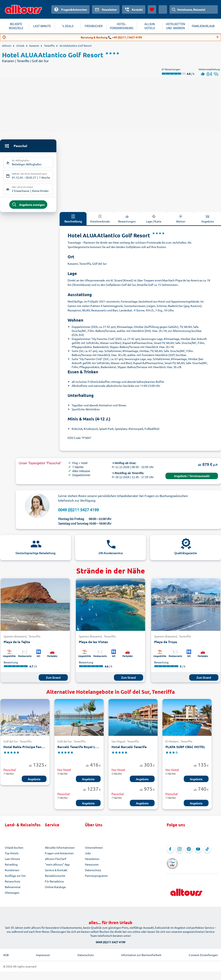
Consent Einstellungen (203, 952)
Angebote (34, 783)
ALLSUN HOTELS (150, 26)
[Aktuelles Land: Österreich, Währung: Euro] (163, 9)
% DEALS (68, 26)
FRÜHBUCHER (94, 26)
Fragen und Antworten (59, 857)
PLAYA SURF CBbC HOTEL (185, 750)
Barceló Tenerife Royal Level (80, 750)
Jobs (88, 857)
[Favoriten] (152, 9)
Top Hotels (12, 857)
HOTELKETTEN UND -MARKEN (176, 26)
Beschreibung (73, 222)
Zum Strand (53, 681)
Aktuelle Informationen (60, 851)
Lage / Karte (154, 222)
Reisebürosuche (55, 879)
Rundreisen (12, 874)
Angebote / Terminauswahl (192, 480)
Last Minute (12, 862)
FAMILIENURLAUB (203, 26)
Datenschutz (93, 874)
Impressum (43, 952)
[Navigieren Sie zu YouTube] (198, 853)
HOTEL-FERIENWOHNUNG (122, 26)
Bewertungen (127, 222)
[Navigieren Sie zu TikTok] (207, 853)
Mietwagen (12, 896)
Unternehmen (94, 851)
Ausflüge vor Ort (15, 879)
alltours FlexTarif (56, 862)
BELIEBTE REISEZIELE (16, 26)
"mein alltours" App (57, 868)
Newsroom (92, 868)
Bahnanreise (13, 890)
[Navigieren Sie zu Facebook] (170, 853)
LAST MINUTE (42, 26)
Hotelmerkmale (100, 222)
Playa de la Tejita (17, 645)
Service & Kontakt (56, 874)
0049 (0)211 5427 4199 (78, 513)
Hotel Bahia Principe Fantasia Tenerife (33, 750)
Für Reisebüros (54, 885)
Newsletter (92, 862)
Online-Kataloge (55, 890)
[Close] (218, 37)
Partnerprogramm (96, 879)
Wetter (181, 222)
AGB (6, 952)
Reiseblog (11, 868)
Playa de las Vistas (93, 645)
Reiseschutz (13, 885)
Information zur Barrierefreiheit (141, 952)
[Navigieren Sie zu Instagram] (180, 853)
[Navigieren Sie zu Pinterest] (189, 853)
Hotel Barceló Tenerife (129, 750)
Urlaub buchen (14, 851)
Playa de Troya (166, 645)
